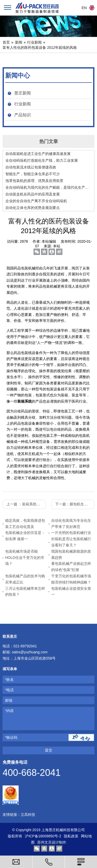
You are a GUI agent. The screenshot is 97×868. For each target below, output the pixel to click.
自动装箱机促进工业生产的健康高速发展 (38, 154)
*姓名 (9, 680)
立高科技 (28, 815)
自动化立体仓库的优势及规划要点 (33, 208)
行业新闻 (34, 42)
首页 (6, 42)
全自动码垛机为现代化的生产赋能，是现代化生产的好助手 (48, 187)
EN (84, 8)
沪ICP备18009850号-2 (43, 836)
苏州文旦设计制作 (52, 842)
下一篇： (75, 504)
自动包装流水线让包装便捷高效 (31, 167)
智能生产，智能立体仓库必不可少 (33, 174)
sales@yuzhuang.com (30, 652)
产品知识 (23, 115)
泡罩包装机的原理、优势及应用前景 (34, 181)
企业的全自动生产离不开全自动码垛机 (36, 201)
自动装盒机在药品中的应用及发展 (33, 194)
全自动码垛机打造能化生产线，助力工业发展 (42, 160)
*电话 (9, 690)
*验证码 (11, 737)
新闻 (19, 42)
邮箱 (9, 700)
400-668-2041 (32, 773)
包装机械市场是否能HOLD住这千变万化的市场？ (25, 558)
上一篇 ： (26, 504)
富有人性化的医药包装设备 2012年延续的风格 (40, 48)
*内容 (9, 711)
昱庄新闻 (23, 93)
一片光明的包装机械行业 (71, 533)
